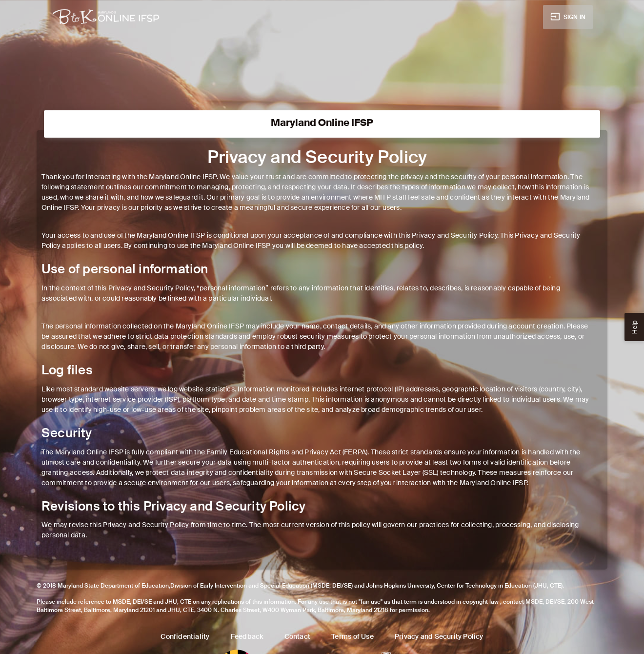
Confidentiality (185, 636)
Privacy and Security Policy (439, 636)
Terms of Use (352, 636)
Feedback (247, 636)
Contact (297, 636)
